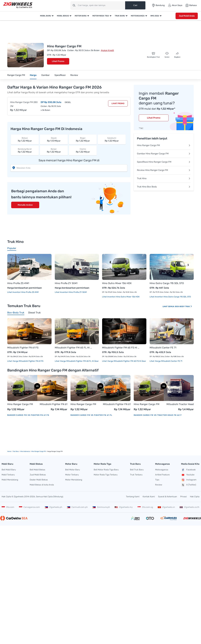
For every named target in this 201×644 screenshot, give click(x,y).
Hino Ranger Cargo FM (164, 145)
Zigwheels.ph (53, 507)
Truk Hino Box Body (164, 187)
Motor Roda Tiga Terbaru (106, 475)
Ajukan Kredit (107, 50)
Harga (33, 75)
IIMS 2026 (155, 16)
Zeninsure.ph (101, 507)
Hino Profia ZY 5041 (66, 283)
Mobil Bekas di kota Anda (42, 485)
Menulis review (25, 205)
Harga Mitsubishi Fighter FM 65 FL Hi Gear (79, 361)
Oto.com (8, 507)
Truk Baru (120, 16)
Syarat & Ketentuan (168, 497)
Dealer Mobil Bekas (39, 480)
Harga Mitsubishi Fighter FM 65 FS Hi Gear (127, 361)
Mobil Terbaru (8, 475)
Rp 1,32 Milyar (25, 139)
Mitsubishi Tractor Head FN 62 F (180, 404)
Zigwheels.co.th (189, 507)
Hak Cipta (195, 497)
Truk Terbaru (136, 475)
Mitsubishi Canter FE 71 (163, 348)
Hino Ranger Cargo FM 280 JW (24, 104)
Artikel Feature (162, 475)
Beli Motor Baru (73, 470)
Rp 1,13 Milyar (54, 139)
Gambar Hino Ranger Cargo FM (164, 154)
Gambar (45, 75)
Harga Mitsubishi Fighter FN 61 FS (28, 361)
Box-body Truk (184, 307)
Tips (157, 480)
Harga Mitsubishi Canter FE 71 (168, 361)
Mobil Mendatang (10, 480)
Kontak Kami (149, 497)
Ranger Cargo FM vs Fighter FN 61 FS (28, 415)
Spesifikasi (60, 75)
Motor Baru (81, 16)
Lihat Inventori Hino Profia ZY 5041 (71, 292)
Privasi (183, 497)
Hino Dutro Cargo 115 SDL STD (167, 283)
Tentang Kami (133, 497)
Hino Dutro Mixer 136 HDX (117, 283)
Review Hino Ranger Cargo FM (164, 170)
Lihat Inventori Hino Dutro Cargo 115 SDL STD (170, 297)
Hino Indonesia (25, 451)
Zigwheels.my (124, 507)
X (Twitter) (189, 485)
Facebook (188, 470)
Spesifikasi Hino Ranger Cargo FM (164, 162)
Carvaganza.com (29, 507)
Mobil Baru (46, 16)
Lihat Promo (58, 61)
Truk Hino (164, 178)
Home (9, 451)
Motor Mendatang (74, 480)
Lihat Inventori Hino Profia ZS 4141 (23, 292)
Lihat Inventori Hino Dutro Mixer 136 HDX (121, 297)
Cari (135, 5)
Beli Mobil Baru (9, 470)
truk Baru (16, 451)
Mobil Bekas (63, 16)
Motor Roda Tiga (101, 16)
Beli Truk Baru (137, 470)
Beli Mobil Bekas (37, 470)
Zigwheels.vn (166, 507)
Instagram (189, 480)
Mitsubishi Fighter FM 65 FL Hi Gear (74, 348)
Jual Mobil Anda (187, 16)
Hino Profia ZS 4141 (18, 283)
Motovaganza (138, 16)
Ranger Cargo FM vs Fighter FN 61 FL (91, 415)
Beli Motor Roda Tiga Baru (106, 470)
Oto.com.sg (145, 507)
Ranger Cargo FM (16, 75)
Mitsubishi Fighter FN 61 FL (117, 404)
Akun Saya (175, 5)
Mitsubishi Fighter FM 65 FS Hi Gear (121, 348)
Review (74, 75)
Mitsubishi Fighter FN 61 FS (23, 348)
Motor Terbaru (72, 475)
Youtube (188, 475)
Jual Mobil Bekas (38, 475)
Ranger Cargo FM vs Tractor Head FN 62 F (158, 415)
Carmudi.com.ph (77, 507)
